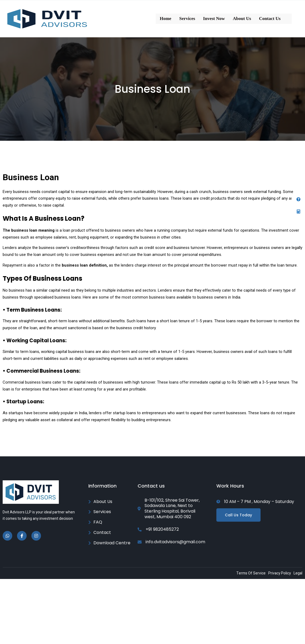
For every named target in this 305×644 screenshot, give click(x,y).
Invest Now (214, 19)
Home (165, 19)
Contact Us (270, 19)
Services (187, 19)
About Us (242, 19)
